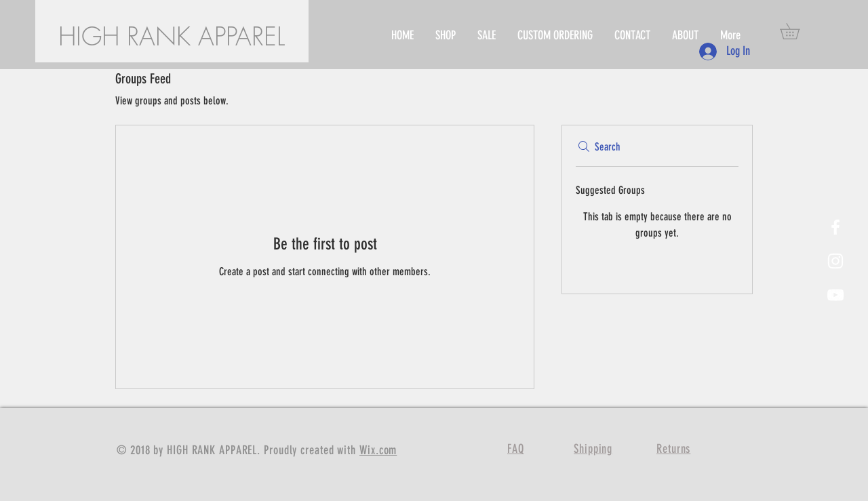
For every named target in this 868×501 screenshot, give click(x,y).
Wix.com (378, 450)
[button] (797, 31)
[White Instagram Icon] (835, 261)
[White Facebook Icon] (835, 227)
